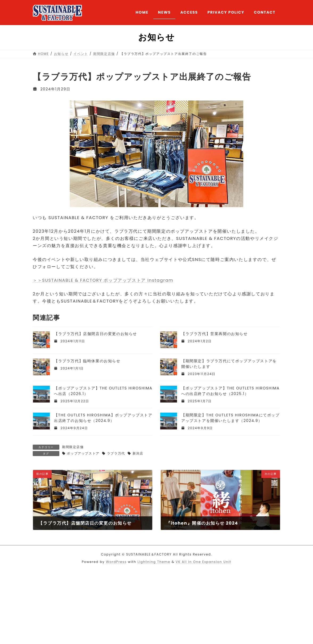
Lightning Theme (154, 562)
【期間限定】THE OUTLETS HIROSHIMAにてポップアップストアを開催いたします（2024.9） (230, 418)
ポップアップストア (83, 453)
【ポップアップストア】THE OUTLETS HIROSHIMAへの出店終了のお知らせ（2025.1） (230, 391)
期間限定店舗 (73, 447)
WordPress (116, 562)
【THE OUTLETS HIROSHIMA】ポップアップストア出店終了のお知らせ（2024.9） (103, 418)
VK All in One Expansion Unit (203, 562)
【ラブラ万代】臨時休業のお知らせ (87, 361)
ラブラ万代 (116, 453)
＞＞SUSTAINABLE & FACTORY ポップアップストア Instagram (103, 280)
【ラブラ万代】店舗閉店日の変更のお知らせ (96, 334)
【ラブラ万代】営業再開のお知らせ (215, 334)
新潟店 (138, 453)
